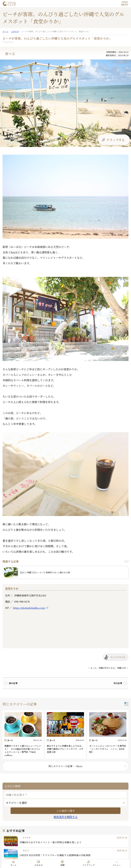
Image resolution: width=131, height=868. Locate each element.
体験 (62, 865)
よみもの (38, 865)
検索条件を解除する (66, 817)
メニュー (117, 865)
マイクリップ (89, 865)
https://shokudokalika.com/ (29, 608)
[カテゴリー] (65, 803)
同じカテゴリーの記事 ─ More (65, 766)
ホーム (13, 865)
